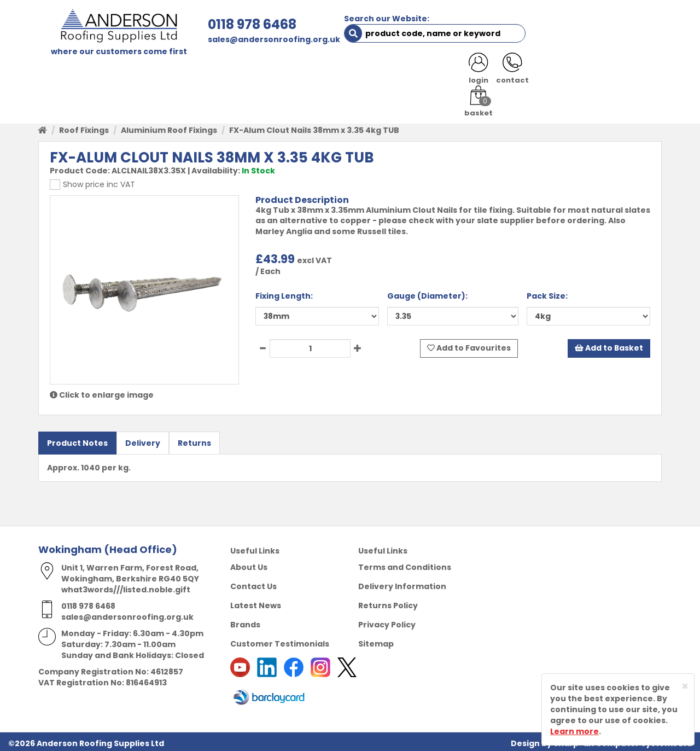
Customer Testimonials (280, 641)
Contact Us (253, 583)
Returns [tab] (194, 440)
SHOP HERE (108, 72)
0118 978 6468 (228, 24)
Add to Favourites (469, 345)
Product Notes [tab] (77, 440)
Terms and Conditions (405, 564)
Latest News (256, 602)
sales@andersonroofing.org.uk (250, 39)
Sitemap (376, 641)
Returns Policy (388, 602)
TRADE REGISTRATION (253, 72)
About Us (249, 564)
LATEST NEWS (564, 72)
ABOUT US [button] (169, 72)
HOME (58, 72)
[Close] (685, 686)
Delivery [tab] (143, 440)
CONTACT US (494, 72)
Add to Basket (609, 345)
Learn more (574, 731)
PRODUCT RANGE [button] (351, 72)
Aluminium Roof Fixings (169, 127)
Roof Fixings (84, 127)
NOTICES (626, 72)
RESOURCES (428, 72)
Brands (245, 621)
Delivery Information (402, 583)
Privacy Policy (387, 621)
